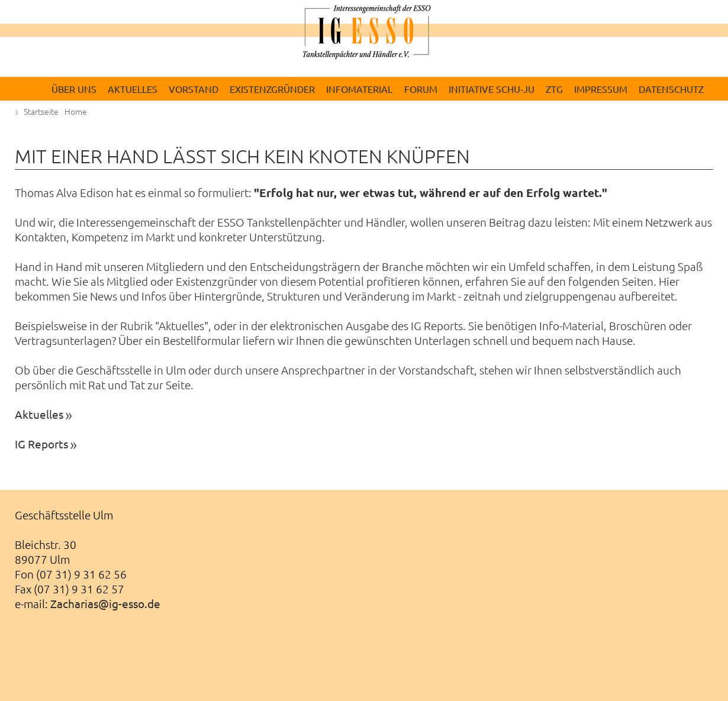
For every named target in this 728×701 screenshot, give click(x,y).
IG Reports (41, 444)
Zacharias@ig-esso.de (105, 603)
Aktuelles (39, 414)
